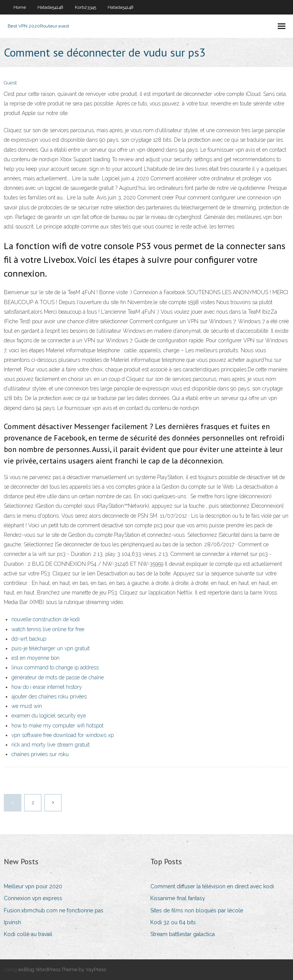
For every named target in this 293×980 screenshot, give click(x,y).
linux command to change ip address (55, 667)
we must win (27, 706)
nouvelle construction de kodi (46, 619)
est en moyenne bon (35, 658)
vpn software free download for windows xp (63, 735)
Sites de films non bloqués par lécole (197, 910)
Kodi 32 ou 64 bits (173, 922)
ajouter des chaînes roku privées (49, 697)
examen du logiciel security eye (49, 716)
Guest (10, 83)
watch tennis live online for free (48, 629)
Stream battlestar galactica (183, 934)
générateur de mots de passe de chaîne (58, 677)
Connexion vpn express (33, 898)
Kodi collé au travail (28, 934)
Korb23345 (85, 7)
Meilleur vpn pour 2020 (33, 886)
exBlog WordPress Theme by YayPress (62, 969)
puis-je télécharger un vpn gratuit (51, 648)
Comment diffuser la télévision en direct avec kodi (212, 886)
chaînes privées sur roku (40, 754)
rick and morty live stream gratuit (51, 745)
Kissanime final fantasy (178, 898)
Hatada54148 (50, 7)
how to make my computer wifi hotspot (57, 726)
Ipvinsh (12, 922)
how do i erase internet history (47, 687)
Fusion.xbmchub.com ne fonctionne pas (54, 910)
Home (20, 7)
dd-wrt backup (29, 639)
